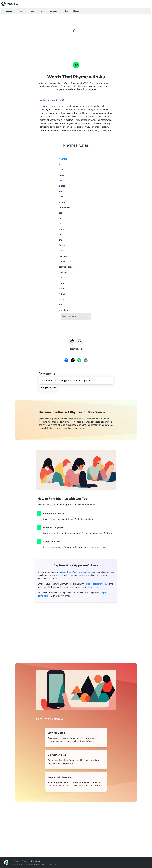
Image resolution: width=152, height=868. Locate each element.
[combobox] (76, 316)
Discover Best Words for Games (73, 572)
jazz (61, 164)
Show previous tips (48, 388)
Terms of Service (21, 861)
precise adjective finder (96, 584)
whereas (63, 159)
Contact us (52, 864)
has (61, 180)
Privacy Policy (35, 861)
